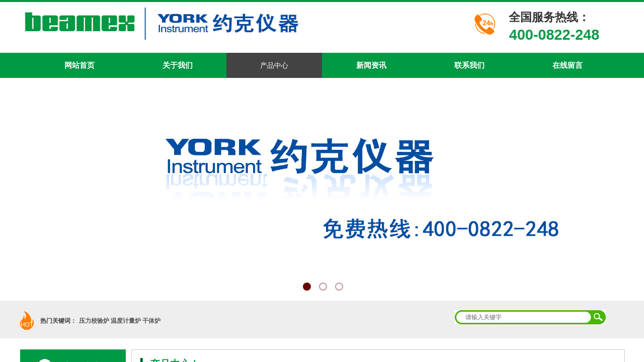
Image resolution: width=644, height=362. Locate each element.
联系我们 (469, 65)
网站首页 (79, 65)
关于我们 (178, 65)
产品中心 (274, 65)
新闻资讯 (371, 65)
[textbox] (524, 317)
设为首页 (559, 8)
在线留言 (568, 65)
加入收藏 (595, 8)
